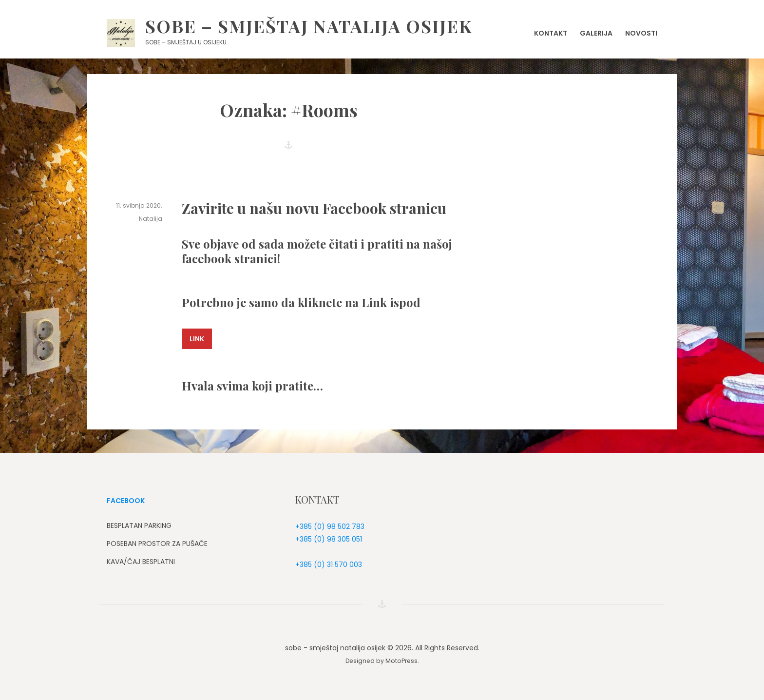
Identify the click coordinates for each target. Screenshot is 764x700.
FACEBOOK (126, 501)
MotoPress (401, 661)
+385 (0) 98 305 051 (329, 539)
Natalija (151, 219)
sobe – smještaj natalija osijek (309, 26)
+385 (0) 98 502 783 (330, 526)
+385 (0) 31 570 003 (329, 564)
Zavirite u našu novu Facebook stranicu (314, 208)
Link (197, 339)
